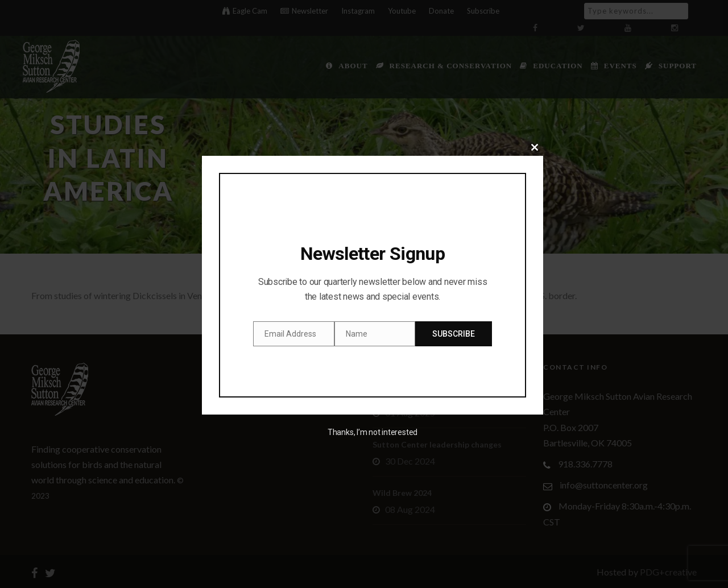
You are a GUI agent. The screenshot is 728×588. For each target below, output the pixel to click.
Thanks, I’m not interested (373, 432)
